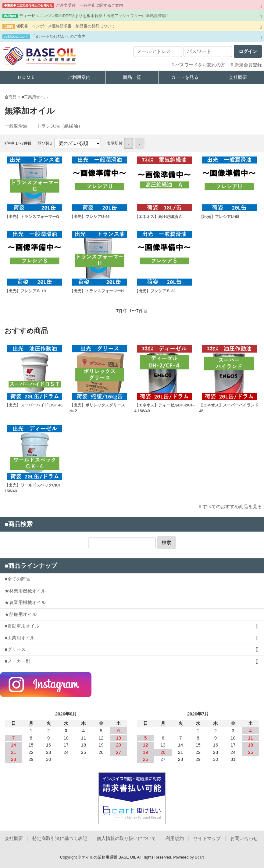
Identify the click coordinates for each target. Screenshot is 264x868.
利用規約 (175, 838)
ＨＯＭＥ (26, 77)
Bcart (199, 857)
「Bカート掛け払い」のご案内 (59, 36)
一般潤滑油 (16, 126)
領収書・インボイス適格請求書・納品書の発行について (66, 26)
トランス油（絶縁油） (60, 126)
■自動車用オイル (22, 626)
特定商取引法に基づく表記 (60, 838)
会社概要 (238, 77)
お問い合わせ (244, 838)
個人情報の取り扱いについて (126, 838)
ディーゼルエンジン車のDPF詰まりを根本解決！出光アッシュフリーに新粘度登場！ (95, 16)
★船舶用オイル (21, 614)
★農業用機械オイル (25, 602)
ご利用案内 (79, 77)
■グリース (15, 649)
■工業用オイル (35, 97)
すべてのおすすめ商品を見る (232, 506)
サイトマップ (207, 838)
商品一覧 (132, 77)
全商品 (11, 97)
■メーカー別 (17, 661)
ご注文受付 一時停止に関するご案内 (89, 5)
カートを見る (185, 77)
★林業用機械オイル (25, 591)
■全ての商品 (17, 579)
